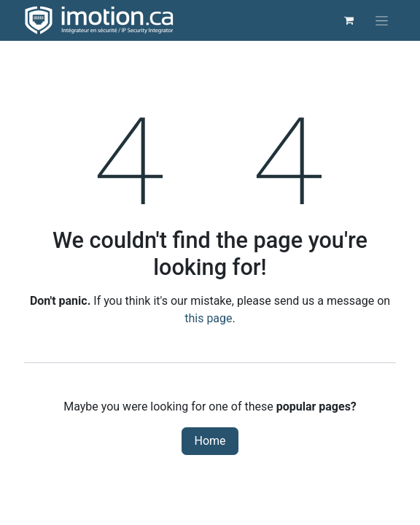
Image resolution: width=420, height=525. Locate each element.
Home (210, 441)
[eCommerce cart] (349, 20)
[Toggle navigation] (382, 20)
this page (208, 318)
